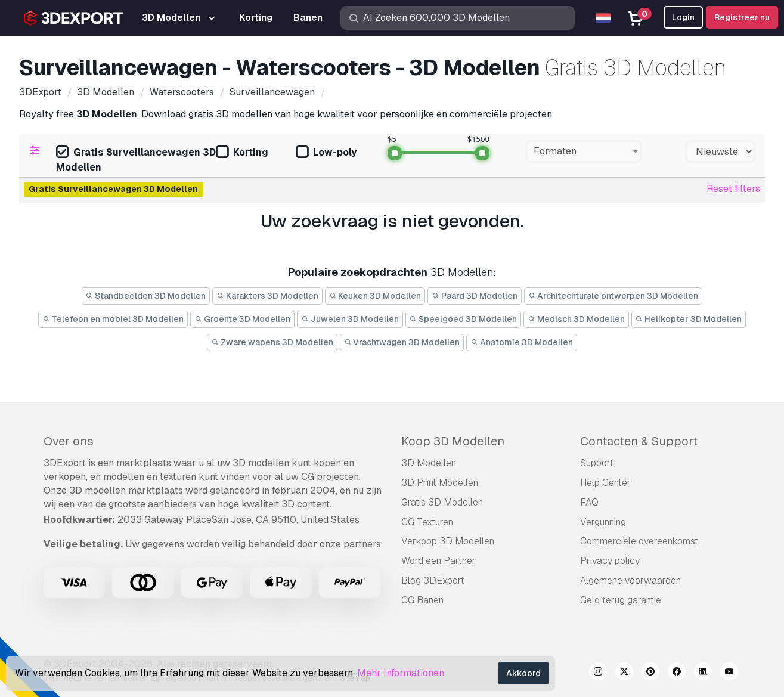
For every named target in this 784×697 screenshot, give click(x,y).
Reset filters (733, 189)
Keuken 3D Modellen (375, 296)
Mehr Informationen (401, 673)
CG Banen (422, 600)
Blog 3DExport (433, 580)
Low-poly (326, 153)
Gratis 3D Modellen (442, 502)
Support (597, 463)
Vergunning (603, 522)
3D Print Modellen (440, 483)
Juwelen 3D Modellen (350, 319)
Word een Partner (439, 561)
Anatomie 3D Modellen (522, 342)
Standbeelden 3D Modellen (146, 296)
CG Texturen (427, 522)
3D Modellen (429, 463)
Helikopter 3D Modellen (689, 319)
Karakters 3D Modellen (267, 296)
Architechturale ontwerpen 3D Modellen (613, 296)
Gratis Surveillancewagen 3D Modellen (136, 160)
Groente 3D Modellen (242, 319)
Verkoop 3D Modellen (448, 541)
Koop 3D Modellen (453, 441)
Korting (242, 153)
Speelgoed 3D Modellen (464, 319)
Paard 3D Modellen (475, 296)
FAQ (589, 502)
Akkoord (523, 673)
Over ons (69, 441)
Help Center (605, 483)
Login (683, 17)
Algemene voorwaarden (630, 580)
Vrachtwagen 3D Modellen (402, 342)
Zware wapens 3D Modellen (272, 342)
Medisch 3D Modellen (576, 319)
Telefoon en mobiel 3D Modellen (113, 319)
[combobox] (584, 151)
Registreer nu (742, 17)
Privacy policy (610, 561)
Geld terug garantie (621, 600)
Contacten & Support (639, 441)
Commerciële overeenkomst (639, 541)
